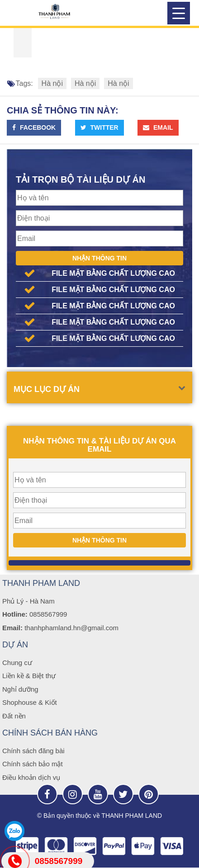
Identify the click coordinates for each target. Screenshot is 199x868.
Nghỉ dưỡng (20, 689)
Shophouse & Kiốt (30, 702)
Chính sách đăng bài (33, 751)
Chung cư (17, 663)
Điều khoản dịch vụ (31, 777)
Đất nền (14, 716)
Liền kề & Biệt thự (29, 676)
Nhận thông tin (99, 258)
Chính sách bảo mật (33, 764)
